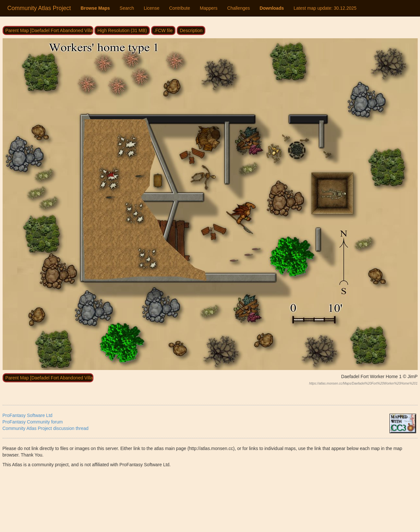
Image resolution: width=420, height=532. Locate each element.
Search (127, 8)
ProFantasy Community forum (33, 422)
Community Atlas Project (39, 8)
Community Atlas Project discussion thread (46, 428)
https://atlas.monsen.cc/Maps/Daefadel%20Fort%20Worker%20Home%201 (363, 383)
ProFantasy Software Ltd (28, 415)
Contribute (180, 8)
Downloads (272, 8)
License (151, 8)
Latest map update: (325, 8)
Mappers (209, 8)
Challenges (239, 8)
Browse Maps (95, 8)
